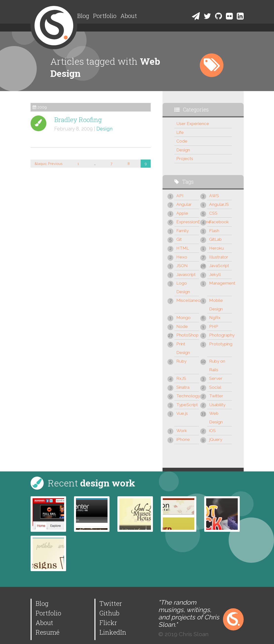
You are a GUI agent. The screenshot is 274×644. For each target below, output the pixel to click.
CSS (213, 213)
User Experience (193, 124)
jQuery (216, 439)
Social (215, 387)
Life (180, 132)
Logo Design (183, 287)
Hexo (182, 257)
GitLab (215, 239)
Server (216, 378)
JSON (182, 266)
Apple (182, 213)
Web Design (216, 418)
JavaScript (219, 266)
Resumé (47, 632)
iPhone (183, 439)
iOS (212, 431)
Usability (217, 405)
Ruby (181, 361)
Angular (184, 204)
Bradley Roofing (78, 120)
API (180, 196)
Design (105, 129)
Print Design (183, 348)
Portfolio (105, 16)
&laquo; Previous (49, 164)
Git (179, 239)
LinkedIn (113, 632)
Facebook (219, 222)
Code (182, 141)
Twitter (216, 396)
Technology (188, 396)
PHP (214, 326)
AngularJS (219, 204)
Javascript (186, 274)
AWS (214, 196)
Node (182, 326)
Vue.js (182, 413)
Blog (83, 16)
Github (109, 613)
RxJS (181, 378)
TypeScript (187, 405)
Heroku (217, 248)
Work (182, 431)
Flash (214, 231)
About (129, 16)
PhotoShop (187, 335)
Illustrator (219, 257)
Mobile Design (216, 305)
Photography (220, 335)
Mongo (183, 318)
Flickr (108, 623)
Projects (185, 159)
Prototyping (220, 344)
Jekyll (215, 274)
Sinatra (183, 387)
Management (220, 283)
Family (183, 231)
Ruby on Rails (217, 365)
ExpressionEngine (188, 222)
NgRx (215, 318)
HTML (183, 248)
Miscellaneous (188, 300)
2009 (42, 107)
